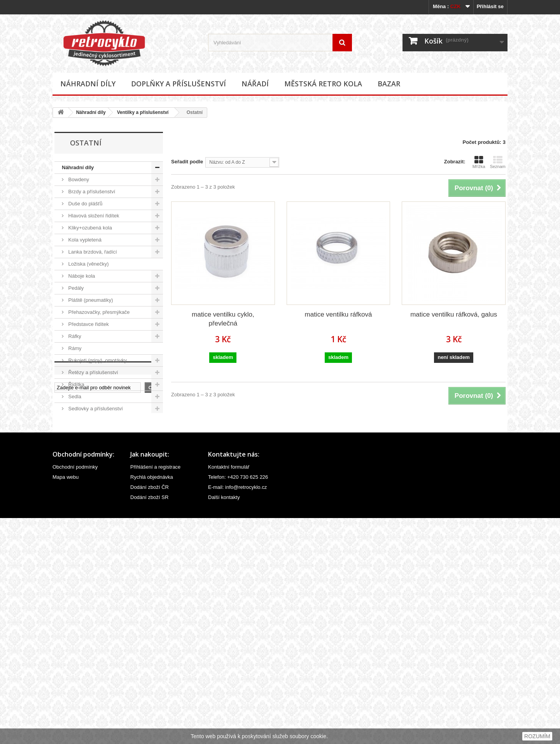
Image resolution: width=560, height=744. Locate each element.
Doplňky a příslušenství (178, 84)
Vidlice (75, 517)
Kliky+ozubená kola (89, 228)
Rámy (74, 348)
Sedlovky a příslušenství (95, 409)
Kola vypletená (84, 240)
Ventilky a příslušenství (143, 112)
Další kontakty (224, 723)
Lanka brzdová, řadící (92, 252)
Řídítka (76, 384)
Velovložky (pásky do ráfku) (98, 445)
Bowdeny (78, 179)
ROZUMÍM (537, 736)
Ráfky (74, 336)
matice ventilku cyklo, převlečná (223, 319)
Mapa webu (66, 703)
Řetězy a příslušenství (93, 372)
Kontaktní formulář (229, 693)
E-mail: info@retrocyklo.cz (237, 713)
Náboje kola (81, 276)
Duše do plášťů (85, 204)
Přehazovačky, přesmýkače (98, 312)
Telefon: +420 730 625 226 (238, 703)
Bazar (389, 84)
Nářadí (255, 84)
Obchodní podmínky (75, 693)
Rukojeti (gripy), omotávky (97, 360)
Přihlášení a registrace (155, 693)
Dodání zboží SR (149, 723)
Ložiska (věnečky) (88, 264)
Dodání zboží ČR (150, 713)
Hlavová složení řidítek (93, 216)
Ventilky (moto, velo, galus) (101, 493)
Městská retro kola (323, 84)
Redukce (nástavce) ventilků (102, 481)
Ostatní (79, 505)
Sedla (74, 397)
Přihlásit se (490, 6)
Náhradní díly (88, 84)
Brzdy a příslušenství (91, 192)
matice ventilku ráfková (339, 314)
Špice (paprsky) (85, 433)
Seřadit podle (187, 162)
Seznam (498, 162)
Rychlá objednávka (152, 703)
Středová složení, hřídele (95, 421)
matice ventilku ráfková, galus (454, 314)
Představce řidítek (88, 324)
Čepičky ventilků (89, 469)
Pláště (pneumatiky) (90, 300)
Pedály (75, 288)
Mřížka (479, 162)
